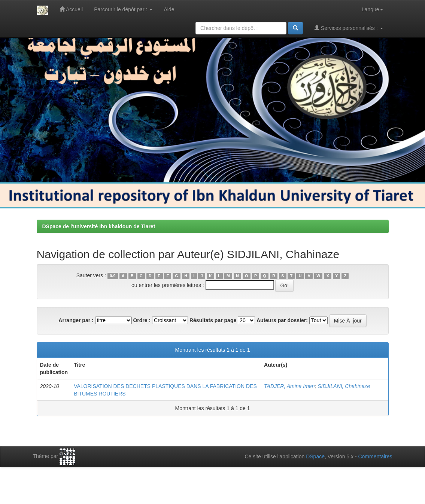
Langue (372, 9)
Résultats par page (213, 320)
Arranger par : (76, 320)
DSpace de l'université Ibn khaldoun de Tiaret (99, 226)
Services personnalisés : (349, 28)
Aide (169, 9)
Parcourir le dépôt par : (123, 9)
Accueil (71, 9)
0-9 (113, 276)
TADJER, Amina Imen (289, 386)
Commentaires (375, 456)
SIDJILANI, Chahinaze (344, 386)
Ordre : (142, 320)
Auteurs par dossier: (282, 320)
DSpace (315, 456)
